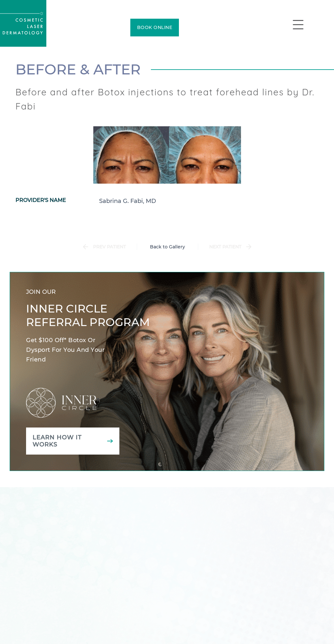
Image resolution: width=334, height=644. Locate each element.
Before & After (78, 69)
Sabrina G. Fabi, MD (128, 201)
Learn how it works (57, 441)
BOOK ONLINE (155, 27)
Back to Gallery (167, 247)
